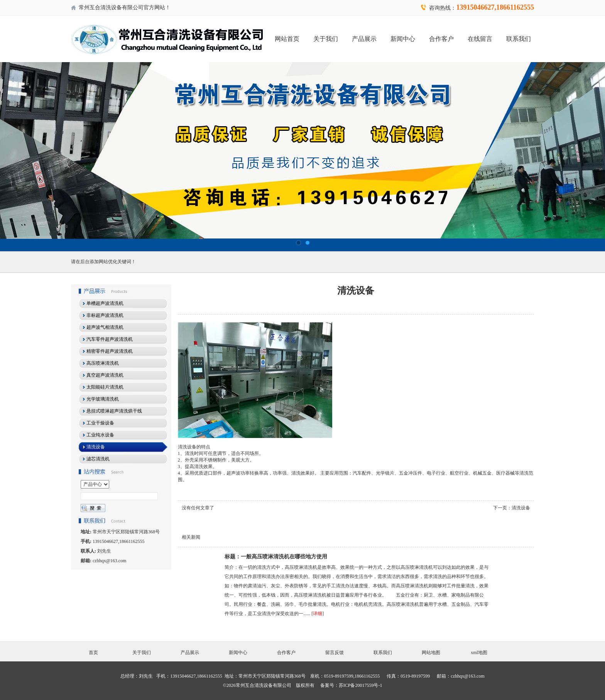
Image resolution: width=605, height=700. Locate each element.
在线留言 (480, 39)
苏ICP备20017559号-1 (361, 685)
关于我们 (326, 39)
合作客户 (441, 39)
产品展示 (364, 39)
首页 (93, 653)
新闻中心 (403, 39)
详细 (318, 614)
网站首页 (287, 39)
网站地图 (431, 653)
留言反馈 (335, 653)
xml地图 (479, 653)
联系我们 (519, 39)
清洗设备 (521, 508)
